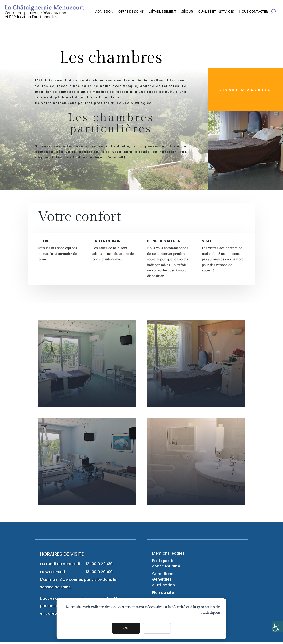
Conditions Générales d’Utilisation (163, 579)
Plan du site (163, 592)
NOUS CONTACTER (254, 11)
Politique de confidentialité (166, 564)
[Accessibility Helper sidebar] (277, 627)
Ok (126, 628)
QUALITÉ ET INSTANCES (216, 11)
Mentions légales (168, 553)
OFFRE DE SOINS (131, 11)
